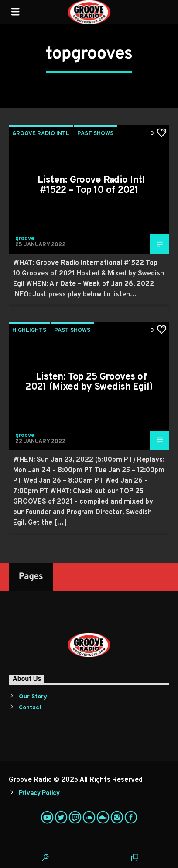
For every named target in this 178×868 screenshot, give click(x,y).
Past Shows (95, 134)
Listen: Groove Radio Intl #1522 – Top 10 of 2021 (91, 186)
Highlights (29, 331)
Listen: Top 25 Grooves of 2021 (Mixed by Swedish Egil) (89, 382)
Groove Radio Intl (41, 134)
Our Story (33, 697)
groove (25, 239)
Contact (30, 708)
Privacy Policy (39, 793)
